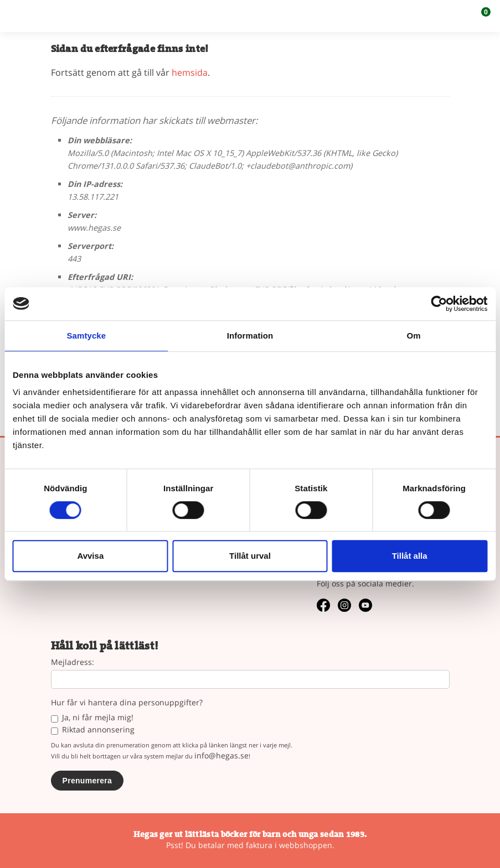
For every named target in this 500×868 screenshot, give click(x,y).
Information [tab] (250, 336)
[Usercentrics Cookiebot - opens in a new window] (439, 304)
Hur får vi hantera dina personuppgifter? (127, 703)
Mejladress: (73, 662)
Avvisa (90, 556)
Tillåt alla (410, 556)
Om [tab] (414, 336)
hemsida (190, 72)
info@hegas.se (221, 755)
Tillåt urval (250, 556)
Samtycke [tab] (86, 336)
